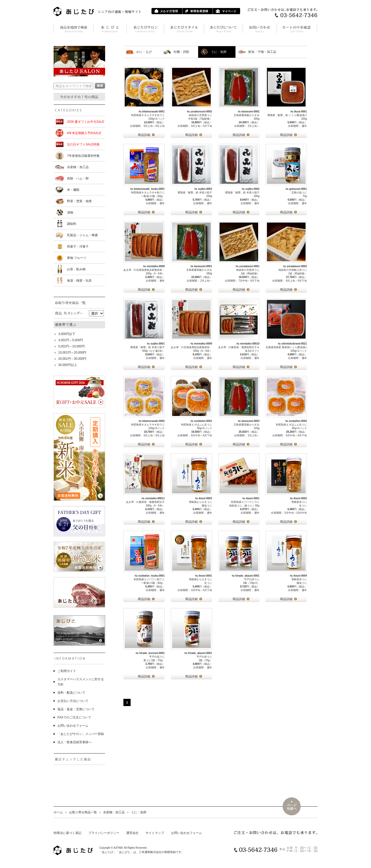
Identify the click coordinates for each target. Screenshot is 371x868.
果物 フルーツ (77, 258)
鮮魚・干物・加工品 (262, 52)
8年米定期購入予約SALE (84, 133)
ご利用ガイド (67, 671)
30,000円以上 (68, 365)
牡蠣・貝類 (181, 52)
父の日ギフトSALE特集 (83, 144)
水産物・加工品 (78, 167)
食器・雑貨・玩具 (79, 281)
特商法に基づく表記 (68, 833)
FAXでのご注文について (74, 717)
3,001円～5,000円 (71, 340)
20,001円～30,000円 (72, 359)
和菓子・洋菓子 (78, 247)
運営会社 (132, 833)
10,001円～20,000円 (72, 353)
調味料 (72, 224)
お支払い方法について (73, 701)
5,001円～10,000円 (71, 346)
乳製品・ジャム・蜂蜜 (82, 235)
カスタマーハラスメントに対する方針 (81, 682)
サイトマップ (155, 833)
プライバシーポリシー (104, 833)
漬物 (70, 212)
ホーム (58, 812)
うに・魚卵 (219, 52)
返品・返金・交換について (76, 709)
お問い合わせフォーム (73, 726)
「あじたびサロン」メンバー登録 (81, 734)
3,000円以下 (67, 334)
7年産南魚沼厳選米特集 (83, 156)
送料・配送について (71, 693)
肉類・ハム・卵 (78, 178)
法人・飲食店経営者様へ (74, 742)
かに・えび (144, 52)
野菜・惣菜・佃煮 (79, 201)
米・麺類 (73, 190)
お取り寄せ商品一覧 (83, 812)
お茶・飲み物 (76, 269)
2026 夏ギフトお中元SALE (86, 122)
